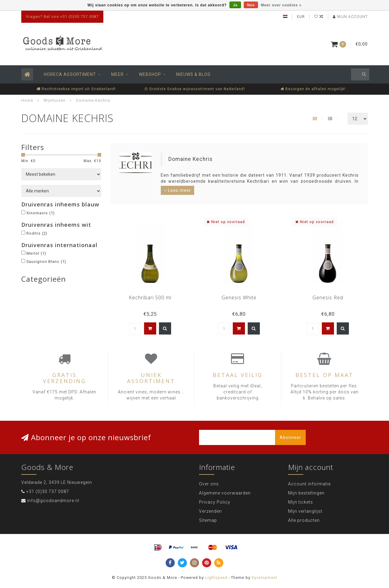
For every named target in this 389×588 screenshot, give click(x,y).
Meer (117, 74)
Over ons (209, 484)
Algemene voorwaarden (225, 493)
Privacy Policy (215, 502)
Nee (251, 5)
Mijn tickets (301, 502)
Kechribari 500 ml (150, 297)
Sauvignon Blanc (46, 262)
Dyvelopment (265, 578)
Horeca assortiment (70, 74)
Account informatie (309, 484)
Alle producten (304, 520)
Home (27, 100)
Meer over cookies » (281, 5)
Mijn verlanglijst (305, 511)
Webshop (150, 74)
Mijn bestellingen (306, 493)
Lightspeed (216, 578)
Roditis (37, 233)
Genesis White (239, 297)
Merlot (36, 253)
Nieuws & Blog (193, 74)
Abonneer (290, 437)
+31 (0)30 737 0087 (48, 491)
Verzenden (210, 511)
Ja (235, 5)
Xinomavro (41, 213)
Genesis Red (328, 297)
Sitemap (208, 520)
